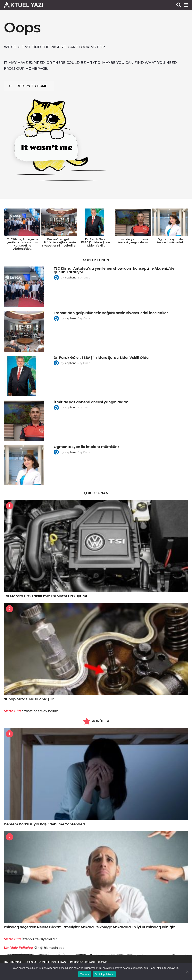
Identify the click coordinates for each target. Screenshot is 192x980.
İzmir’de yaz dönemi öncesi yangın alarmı (133, 241)
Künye (102, 962)
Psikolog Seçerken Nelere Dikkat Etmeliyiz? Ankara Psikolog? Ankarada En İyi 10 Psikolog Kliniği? (89, 927)
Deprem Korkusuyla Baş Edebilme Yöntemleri (44, 824)
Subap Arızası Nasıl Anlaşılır (29, 699)
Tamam (85, 974)
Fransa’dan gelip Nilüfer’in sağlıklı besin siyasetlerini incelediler (59, 242)
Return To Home (28, 86)
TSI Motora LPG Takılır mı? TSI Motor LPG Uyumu (46, 596)
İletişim (30, 962)
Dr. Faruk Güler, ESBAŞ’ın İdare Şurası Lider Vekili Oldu (101, 358)
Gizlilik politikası (104, 974)
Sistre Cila (12, 939)
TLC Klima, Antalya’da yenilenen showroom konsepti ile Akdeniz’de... (22, 244)
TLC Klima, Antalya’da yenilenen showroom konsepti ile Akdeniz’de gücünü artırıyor (114, 270)
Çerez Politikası (82, 962)
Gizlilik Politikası (53, 962)
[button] (179, 5)
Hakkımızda (13, 962)
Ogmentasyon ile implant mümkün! (170, 241)
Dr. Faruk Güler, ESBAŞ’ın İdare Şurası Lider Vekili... (96, 242)
